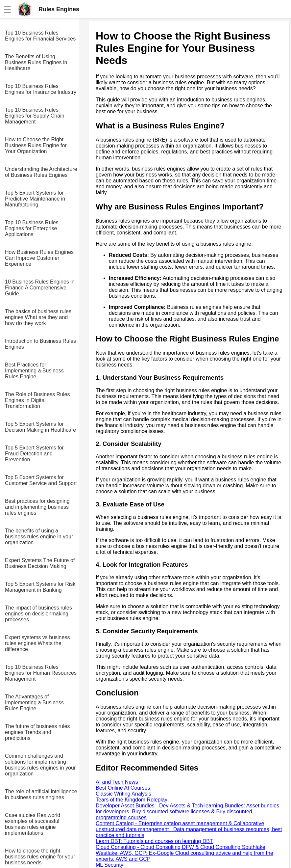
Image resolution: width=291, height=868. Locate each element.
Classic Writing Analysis (123, 794)
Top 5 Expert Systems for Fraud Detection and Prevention (34, 454)
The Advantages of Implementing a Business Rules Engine (34, 703)
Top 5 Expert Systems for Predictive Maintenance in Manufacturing (35, 199)
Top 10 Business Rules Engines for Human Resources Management (41, 673)
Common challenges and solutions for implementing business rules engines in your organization (40, 765)
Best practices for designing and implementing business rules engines (37, 507)
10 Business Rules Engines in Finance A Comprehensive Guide (40, 288)
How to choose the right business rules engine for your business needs (40, 857)
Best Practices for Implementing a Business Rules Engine (34, 371)
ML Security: (110, 865)
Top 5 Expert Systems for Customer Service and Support (41, 480)
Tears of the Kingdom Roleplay (132, 800)
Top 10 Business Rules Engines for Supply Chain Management (35, 116)
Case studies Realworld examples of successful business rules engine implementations (33, 824)
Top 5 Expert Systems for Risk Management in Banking (40, 587)
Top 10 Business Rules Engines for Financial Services (40, 36)
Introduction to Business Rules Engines (40, 344)
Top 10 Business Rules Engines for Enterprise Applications (32, 228)
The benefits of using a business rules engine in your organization (39, 537)
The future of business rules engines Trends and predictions (37, 732)
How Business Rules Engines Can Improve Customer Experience (39, 258)
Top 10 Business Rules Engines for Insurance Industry (41, 89)
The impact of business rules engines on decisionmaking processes (38, 614)
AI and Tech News (117, 782)
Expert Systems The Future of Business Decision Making (40, 563)
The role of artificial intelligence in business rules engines (41, 794)
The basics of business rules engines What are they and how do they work (38, 317)
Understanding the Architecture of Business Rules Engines (41, 172)
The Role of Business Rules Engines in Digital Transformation (37, 400)
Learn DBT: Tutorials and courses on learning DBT (154, 841)
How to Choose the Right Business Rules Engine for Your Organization (36, 145)
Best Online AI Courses (123, 788)
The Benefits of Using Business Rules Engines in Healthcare (36, 62)
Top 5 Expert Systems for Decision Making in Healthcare (40, 427)
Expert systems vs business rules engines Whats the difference (37, 643)
